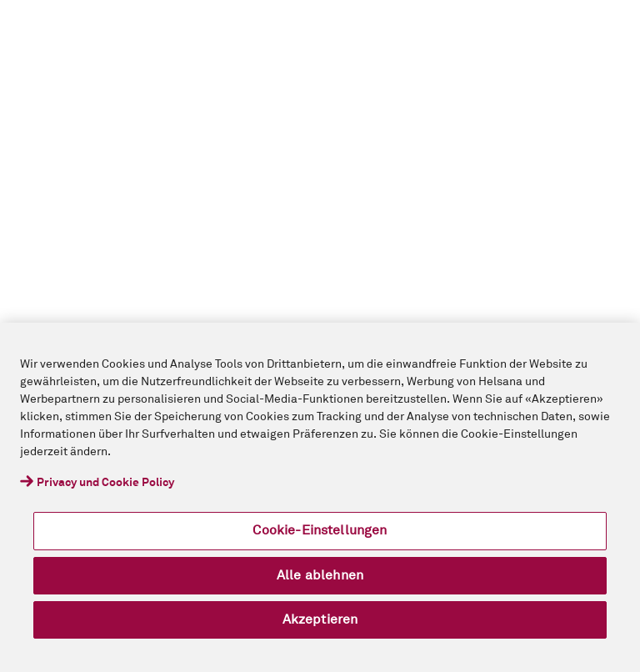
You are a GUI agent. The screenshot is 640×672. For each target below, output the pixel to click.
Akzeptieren (320, 619)
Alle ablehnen (320, 575)
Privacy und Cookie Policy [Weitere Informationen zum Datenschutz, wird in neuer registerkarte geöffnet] (105, 483)
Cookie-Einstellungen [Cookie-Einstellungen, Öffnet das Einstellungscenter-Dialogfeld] (320, 530)
